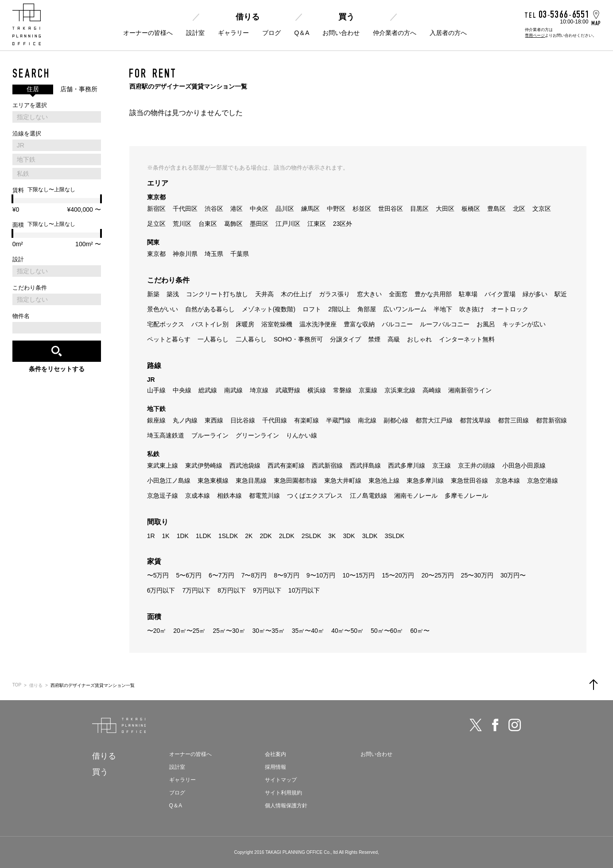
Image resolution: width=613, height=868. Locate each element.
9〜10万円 (321, 575)
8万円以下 (232, 590)
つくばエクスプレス (315, 496)
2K (249, 536)
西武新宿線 (327, 465)
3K (332, 536)
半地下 (443, 309)
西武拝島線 (365, 465)
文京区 (542, 209)
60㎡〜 (420, 631)
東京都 (156, 254)
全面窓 (398, 294)
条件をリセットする (57, 369)
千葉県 (240, 254)
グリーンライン (257, 435)
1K (166, 536)
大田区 (445, 209)
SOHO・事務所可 (298, 339)
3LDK (370, 536)
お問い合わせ (341, 33)
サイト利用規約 (283, 793)
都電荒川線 (264, 496)
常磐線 (342, 390)
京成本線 (198, 496)
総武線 (208, 390)
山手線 (156, 390)
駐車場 (468, 294)
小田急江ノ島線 (169, 480)
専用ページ (535, 35)
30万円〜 (513, 575)
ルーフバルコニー (445, 324)
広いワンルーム (405, 309)
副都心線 (396, 420)
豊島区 (497, 209)
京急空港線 (543, 480)
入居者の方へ (448, 33)
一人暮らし (213, 339)
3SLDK (394, 536)
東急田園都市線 (295, 480)
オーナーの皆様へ (148, 33)
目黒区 (419, 209)
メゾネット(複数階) (269, 309)
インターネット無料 (467, 339)
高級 (394, 339)
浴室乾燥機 (277, 324)
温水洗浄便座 (318, 324)
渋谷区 (214, 209)
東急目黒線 (251, 480)
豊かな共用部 (433, 294)
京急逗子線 (163, 496)
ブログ (272, 33)
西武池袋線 (245, 465)
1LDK (204, 536)
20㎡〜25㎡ (189, 631)
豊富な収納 (359, 324)
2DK (266, 536)
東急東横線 (213, 480)
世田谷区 (391, 209)
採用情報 (275, 767)
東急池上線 (384, 480)
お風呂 (486, 324)
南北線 (367, 420)
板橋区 (471, 209)
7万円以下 (196, 590)
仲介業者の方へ (395, 33)
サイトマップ (281, 780)
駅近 (561, 294)
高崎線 (432, 390)
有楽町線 (306, 420)
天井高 (264, 294)
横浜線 (317, 390)
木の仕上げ (296, 294)
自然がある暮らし (210, 309)
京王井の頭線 (477, 465)
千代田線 (275, 420)
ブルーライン (210, 435)
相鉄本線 (229, 496)
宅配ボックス (166, 324)
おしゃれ (419, 339)
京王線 (442, 465)
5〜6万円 (189, 575)
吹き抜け (472, 309)
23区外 (343, 224)
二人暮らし (251, 339)
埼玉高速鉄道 (166, 435)
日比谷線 (243, 420)
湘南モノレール (416, 496)
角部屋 (367, 309)
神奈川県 (185, 254)
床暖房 (245, 324)
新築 (153, 294)
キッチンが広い (524, 324)
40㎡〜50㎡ (347, 631)
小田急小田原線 (524, 465)
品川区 (285, 209)
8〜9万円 (287, 575)
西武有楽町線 (286, 465)
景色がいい (163, 309)
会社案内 (275, 754)
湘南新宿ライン (470, 390)
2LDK (287, 536)
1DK (183, 536)
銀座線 (156, 420)
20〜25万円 (437, 575)
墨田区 (259, 224)
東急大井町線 (343, 480)
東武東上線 (163, 465)
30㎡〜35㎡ (269, 631)
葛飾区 (233, 224)
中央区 (259, 209)
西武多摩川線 (407, 465)
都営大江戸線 (434, 420)
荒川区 (182, 224)
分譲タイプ (345, 339)
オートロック (510, 309)
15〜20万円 (398, 575)
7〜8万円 (254, 575)
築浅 (173, 294)
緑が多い (535, 294)
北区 (519, 209)
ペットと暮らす (169, 339)
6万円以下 (161, 590)
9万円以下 (267, 590)
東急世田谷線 (469, 480)
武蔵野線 (288, 390)
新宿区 (156, 209)
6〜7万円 (221, 575)
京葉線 (368, 390)
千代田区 (185, 209)
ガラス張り (334, 294)
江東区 (317, 224)
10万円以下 (304, 590)
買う (346, 17)
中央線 (182, 390)
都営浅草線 (475, 420)
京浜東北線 (400, 390)
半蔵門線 (338, 420)
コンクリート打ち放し (217, 294)
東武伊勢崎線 (204, 465)
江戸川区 (288, 224)
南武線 (233, 390)
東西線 (214, 420)
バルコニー (397, 324)
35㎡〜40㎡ (308, 631)
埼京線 (259, 390)
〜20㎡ (157, 631)
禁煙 (374, 339)
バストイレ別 (210, 324)
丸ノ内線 (185, 420)
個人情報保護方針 (286, 806)
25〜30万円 (477, 575)
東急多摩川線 (425, 480)
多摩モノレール (466, 496)
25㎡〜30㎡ (229, 631)
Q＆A (302, 33)
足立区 (156, 224)
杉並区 (362, 209)
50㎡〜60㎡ (387, 631)
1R (151, 536)
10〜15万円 (359, 575)
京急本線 (508, 480)
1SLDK (228, 536)
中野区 (336, 209)
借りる (248, 17)
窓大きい (369, 294)
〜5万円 (158, 575)
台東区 (208, 224)
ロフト (312, 309)
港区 (237, 209)
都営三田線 (513, 420)
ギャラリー (233, 33)
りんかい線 (302, 435)
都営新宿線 (551, 420)
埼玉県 (214, 254)
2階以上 (339, 309)
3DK (349, 536)
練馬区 (310, 209)
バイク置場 (500, 294)
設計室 (195, 33)
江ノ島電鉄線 (369, 496)
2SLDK (311, 536)
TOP (17, 685)
